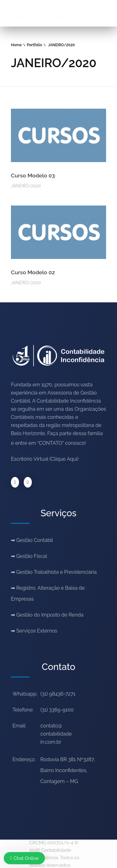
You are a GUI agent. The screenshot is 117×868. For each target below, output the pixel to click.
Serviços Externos (37, 631)
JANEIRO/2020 (26, 186)
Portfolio (34, 45)
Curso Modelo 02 (33, 272)
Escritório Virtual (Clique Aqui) (45, 459)
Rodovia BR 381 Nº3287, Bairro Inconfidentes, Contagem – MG (68, 770)
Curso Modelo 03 (33, 175)
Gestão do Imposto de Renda (50, 615)
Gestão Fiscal (32, 556)
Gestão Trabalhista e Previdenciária (56, 572)
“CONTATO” (50, 443)
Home (16, 45)
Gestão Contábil (35, 540)
